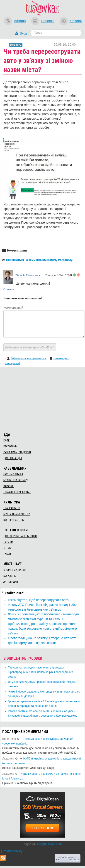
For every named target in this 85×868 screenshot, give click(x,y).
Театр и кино (12, 508)
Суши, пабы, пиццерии (17, 452)
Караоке (8, 486)
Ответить (9, 289)
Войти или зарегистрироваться (29, 358)
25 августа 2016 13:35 (57, 275)
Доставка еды (13, 458)
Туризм (8, 542)
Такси (7, 554)
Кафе (6, 441)
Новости (48, 21)
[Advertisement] (43, 399)
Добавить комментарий (30, 347)
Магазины (10, 576)
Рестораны (10, 446)
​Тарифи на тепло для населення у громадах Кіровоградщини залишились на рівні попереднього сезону (40, 672)
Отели (7, 548)
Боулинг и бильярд (16, 480)
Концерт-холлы (14, 520)
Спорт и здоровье (15, 570)
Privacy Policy (12, 851)
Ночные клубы (13, 474)
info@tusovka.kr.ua (50, 844)
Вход (23, 33)
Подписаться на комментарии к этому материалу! (40, 260)
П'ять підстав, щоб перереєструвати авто (38, 600)
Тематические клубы (17, 492)
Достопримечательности (20, 536)
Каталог (76, 21)
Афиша (20, 21)
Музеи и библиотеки (17, 514)
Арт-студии (11, 582)
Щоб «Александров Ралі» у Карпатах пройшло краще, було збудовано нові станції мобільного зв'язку (42, 629)
